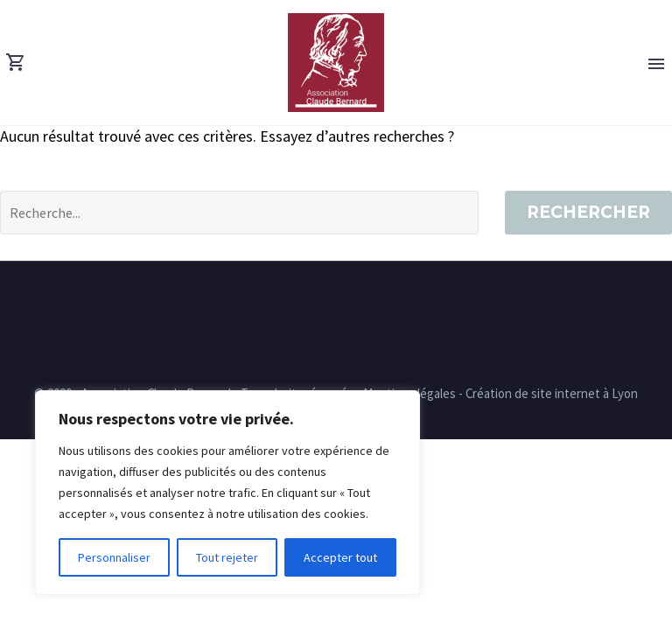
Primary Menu (656, 64)
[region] (227, 493)
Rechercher (588, 212)
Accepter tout (340, 557)
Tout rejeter (227, 557)
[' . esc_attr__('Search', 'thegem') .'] (239, 213)
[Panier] (16, 63)
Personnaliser (114, 557)
